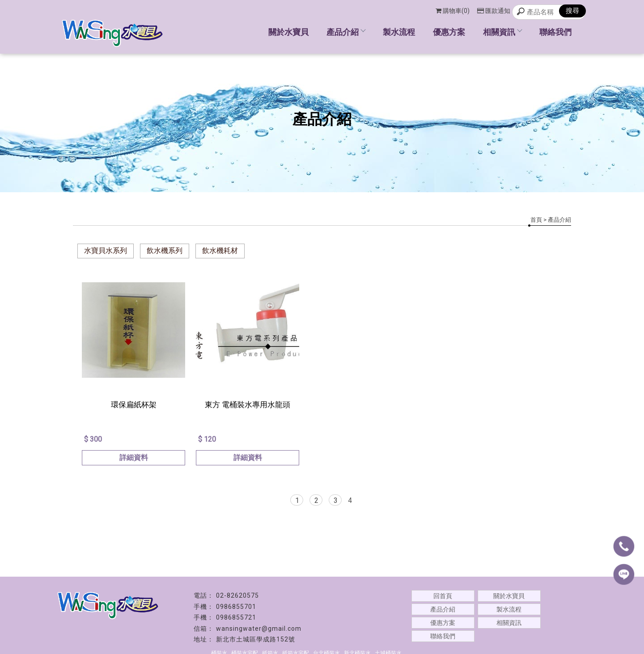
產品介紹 (346, 32)
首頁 (536, 220)
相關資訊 (502, 32)
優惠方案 (449, 32)
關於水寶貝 (288, 32)
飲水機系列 (165, 251)
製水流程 (399, 32)
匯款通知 (494, 11)
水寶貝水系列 (106, 251)
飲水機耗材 (220, 251)
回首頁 (443, 596)
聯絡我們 (555, 32)
